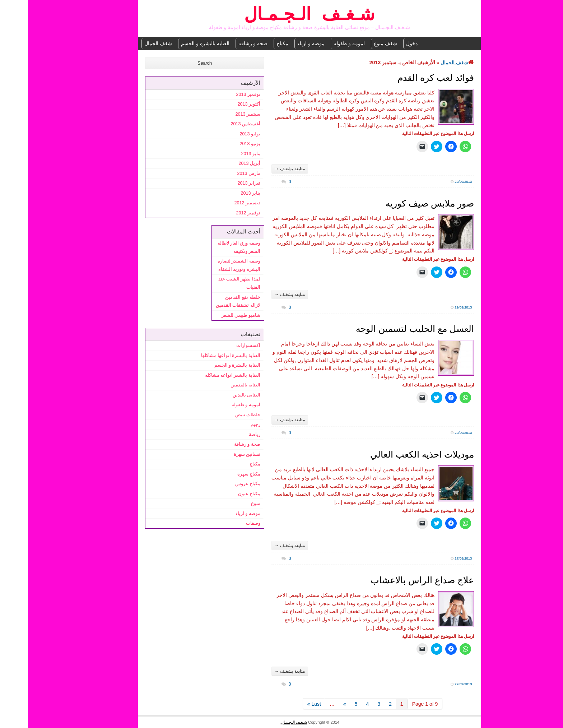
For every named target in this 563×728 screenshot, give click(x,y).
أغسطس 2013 (217, 124)
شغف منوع (357, 43)
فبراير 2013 (221, 183)
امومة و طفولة (321, 43)
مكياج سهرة (221, 474)
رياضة (227, 435)
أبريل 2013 (221, 163)
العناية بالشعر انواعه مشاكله (205, 375)
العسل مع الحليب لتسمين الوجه (387, 329)
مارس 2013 (221, 173)
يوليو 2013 (222, 134)
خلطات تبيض (220, 415)
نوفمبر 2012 (220, 213)
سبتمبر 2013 (220, 114)
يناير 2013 (222, 193)
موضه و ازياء (283, 43)
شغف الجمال (130, 43)
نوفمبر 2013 (220, 94)
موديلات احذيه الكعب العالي (394, 454)
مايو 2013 (223, 154)
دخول (384, 43)
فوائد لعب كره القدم (408, 78)
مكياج (254, 43)
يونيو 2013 (222, 144)
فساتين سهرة (219, 454)
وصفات (225, 523)
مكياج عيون (221, 494)
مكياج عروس (220, 484)
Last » (286, 704)
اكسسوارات (220, 346)
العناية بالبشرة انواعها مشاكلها (203, 356)
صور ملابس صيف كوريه (402, 203)
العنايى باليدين (219, 395)
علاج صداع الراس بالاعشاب (394, 580)
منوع (228, 504)
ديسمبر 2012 (219, 203)
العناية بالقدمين (218, 385)
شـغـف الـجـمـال (281, 15)
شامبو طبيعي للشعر (213, 315)
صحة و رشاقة (225, 43)
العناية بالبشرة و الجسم (177, 43)
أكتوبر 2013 (221, 104)
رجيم (227, 425)
